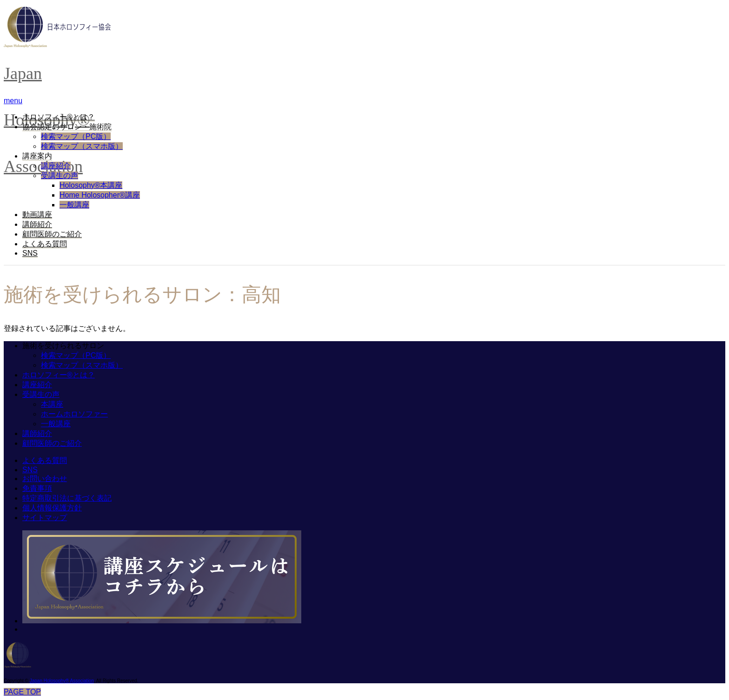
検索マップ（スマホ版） (82, 146)
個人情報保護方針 (52, 508)
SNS (30, 253)
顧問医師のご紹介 (52, 234)
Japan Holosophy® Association (62, 681)
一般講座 (74, 205)
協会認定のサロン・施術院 (67, 127)
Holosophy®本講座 (91, 185)
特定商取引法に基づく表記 (67, 498)
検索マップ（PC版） (76, 136)
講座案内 (37, 156)
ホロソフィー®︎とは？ (59, 117)
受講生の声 (60, 175)
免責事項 (37, 488)
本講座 (52, 404)
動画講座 (37, 215)
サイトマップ (45, 518)
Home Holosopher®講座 (100, 195)
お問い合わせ (45, 479)
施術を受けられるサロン (63, 346)
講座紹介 (56, 166)
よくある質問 (45, 244)
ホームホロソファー (74, 414)
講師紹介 (37, 224)
